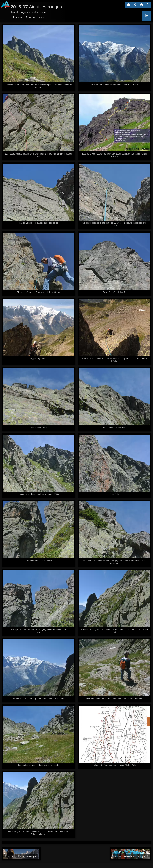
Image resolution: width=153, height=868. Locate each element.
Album (19, 17)
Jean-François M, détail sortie (28, 12)
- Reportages (37, 17)
